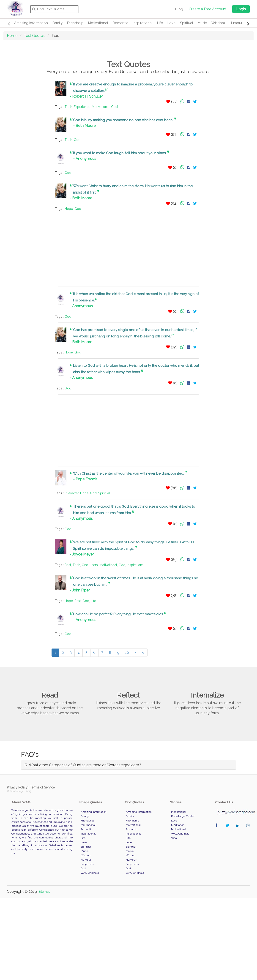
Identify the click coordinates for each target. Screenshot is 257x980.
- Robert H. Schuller (86, 96)
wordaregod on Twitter (228, 830)
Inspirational (143, 23)
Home (12, 36)
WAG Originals (90, 873)
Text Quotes (34, 36)
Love (171, 23)
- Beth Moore (84, 126)
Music (202, 23)
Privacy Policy (17, 787)
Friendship (75, 23)
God (114, 107)
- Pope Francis (85, 479)
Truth (68, 107)
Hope (69, 209)
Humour (236, 23)
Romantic (120, 23)
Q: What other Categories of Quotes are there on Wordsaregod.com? (83, 765)
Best (68, 565)
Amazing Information (31, 23)
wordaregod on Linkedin (239, 830)
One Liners (90, 565)
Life (160, 23)
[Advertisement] (26, 150)
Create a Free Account (208, 9)
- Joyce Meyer (82, 554)
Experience (82, 107)
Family (57, 23)
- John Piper (80, 590)
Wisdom (218, 23)
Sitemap (44, 892)
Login (241, 9)
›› (143, 653)
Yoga (174, 838)
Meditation (178, 825)
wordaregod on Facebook (218, 830)
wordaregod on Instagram (249, 830)
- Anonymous (85, 159)
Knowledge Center (183, 816)
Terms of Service (42, 787)
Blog (179, 9)
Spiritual (187, 23)
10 (127, 653)
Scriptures (87, 864)
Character (72, 493)
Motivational (98, 23)
